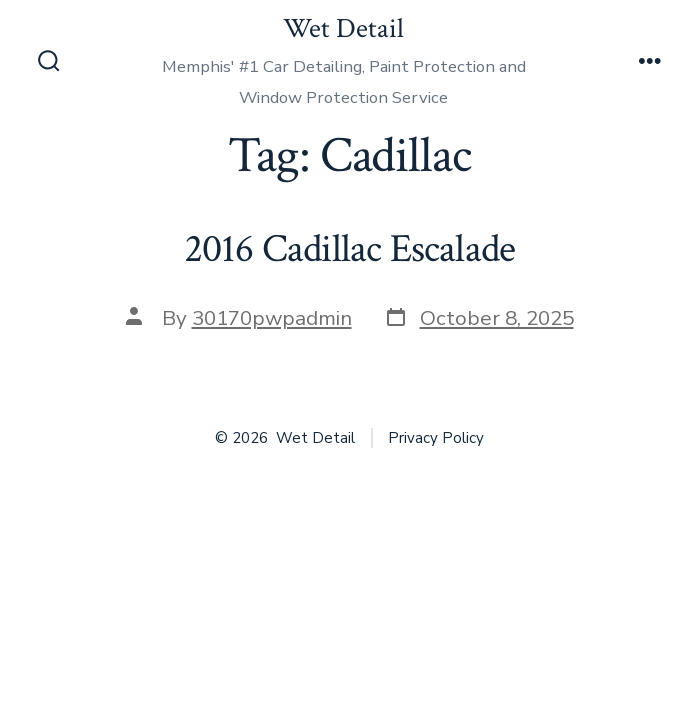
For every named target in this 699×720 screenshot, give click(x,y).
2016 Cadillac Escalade (350, 249)
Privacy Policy (436, 438)
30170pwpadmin (272, 318)
